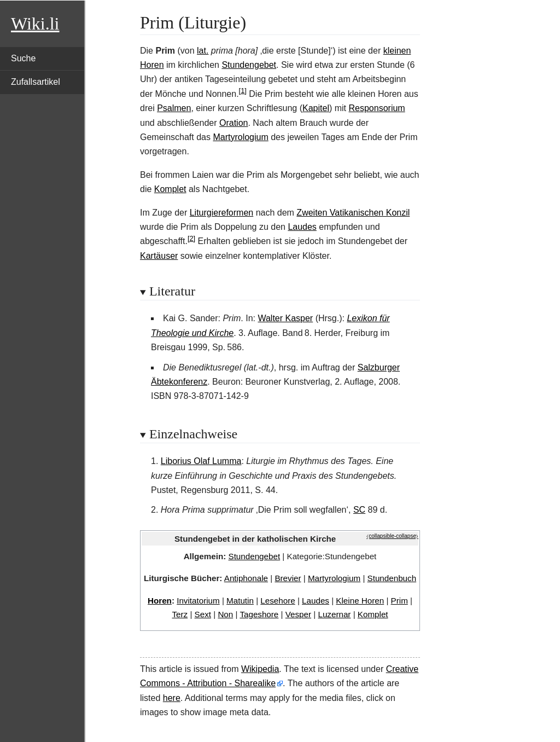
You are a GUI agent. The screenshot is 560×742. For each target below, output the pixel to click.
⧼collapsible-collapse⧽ (392, 536)
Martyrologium (240, 137)
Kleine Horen (360, 601)
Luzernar (334, 614)
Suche (23, 58)
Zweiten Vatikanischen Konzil (353, 213)
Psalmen (174, 108)
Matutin (240, 601)
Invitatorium (198, 601)
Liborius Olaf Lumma (201, 461)
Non (225, 614)
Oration (234, 123)
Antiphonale (246, 578)
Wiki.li (35, 24)
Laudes (302, 227)
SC (359, 510)
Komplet (170, 189)
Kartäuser (159, 256)
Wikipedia (260, 669)
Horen (160, 601)
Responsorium (377, 108)
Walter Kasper (285, 318)
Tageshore (259, 614)
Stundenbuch (392, 578)
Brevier (288, 578)
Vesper (298, 614)
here (172, 698)
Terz (180, 614)
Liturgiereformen (222, 213)
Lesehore (278, 601)
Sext (203, 614)
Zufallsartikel (36, 82)
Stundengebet (249, 65)
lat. (203, 51)
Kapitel (316, 108)
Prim (399, 601)
